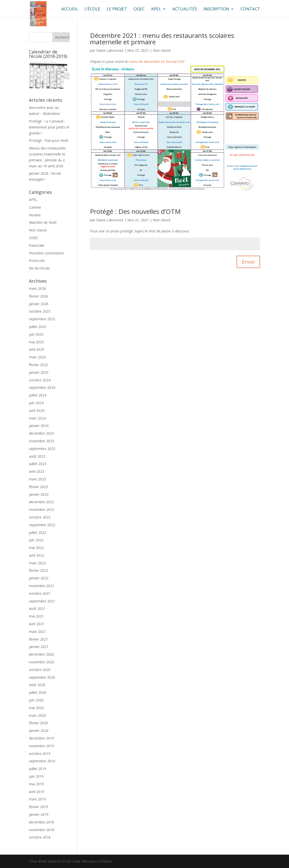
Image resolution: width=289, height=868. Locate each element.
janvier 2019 (39, 814)
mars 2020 (37, 715)
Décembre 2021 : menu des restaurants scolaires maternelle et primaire (162, 39)
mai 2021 (36, 616)
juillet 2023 (38, 464)
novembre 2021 (42, 586)
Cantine (35, 207)
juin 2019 (36, 776)
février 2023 (38, 487)
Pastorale (37, 245)
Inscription (216, 9)
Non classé (162, 50)
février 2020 (38, 723)
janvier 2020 (39, 731)
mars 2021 (37, 632)
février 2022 (38, 570)
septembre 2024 (42, 387)
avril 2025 (37, 349)
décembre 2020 (41, 654)
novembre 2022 (42, 509)
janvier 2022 (39, 578)
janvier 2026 (39, 304)
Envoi (248, 262)
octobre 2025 (40, 311)
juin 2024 (36, 403)
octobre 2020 (40, 670)
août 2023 (37, 456)
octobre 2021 (40, 593)
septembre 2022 (42, 525)
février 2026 (38, 296)
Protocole (37, 260)
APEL (156, 9)
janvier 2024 (39, 426)
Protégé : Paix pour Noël (49, 140)
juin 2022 (36, 540)
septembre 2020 (42, 677)
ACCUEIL (70, 9)
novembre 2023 (42, 441)
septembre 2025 (42, 319)
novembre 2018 (42, 830)
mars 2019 (37, 799)
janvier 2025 (39, 372)
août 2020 (37, 685)
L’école (92, 9)
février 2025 (38, 365)
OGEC (139, 9)
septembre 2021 (42, 601)
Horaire (35, 215)
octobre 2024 (40, 380)
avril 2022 (37, 555)
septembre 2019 (42, 761)
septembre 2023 (42, 449)
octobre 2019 (40, 754)
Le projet (117, 9)
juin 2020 (36, 700)
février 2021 (38, 639)
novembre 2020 (42, 662)
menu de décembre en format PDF (157, 62)
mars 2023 (37, 479)
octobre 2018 (40, 837)
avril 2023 (37, 471)
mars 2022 (37, 563)
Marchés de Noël (43, 222)
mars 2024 (37, 418)
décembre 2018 (41, 822)
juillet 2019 (38, 769)
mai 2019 (36, 784)
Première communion (46, 253)
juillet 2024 (38, 395)
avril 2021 (37, 624)
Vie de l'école (39, 268)
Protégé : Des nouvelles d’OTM (135, 211)
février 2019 (38, 807)
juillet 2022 (38, 533)
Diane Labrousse (110, 50)
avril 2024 (37, 410)
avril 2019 (37, 792)
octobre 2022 (40, 517)
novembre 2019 (42, 746)
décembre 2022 (41, 502)
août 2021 (37, 608)
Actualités (185, 9)
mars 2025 (37, 357)
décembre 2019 (41, 738)
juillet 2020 (38, 692)
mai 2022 (36, 548)
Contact (250, 9)
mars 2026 (37, 288)
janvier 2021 (39, 647)
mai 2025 (36, 342)
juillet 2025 (38, 327)
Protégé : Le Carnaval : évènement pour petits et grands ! (49, 127)
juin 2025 (36, 334)
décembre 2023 (41, 433)
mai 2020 (36, 708)
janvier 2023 (39, 494)
